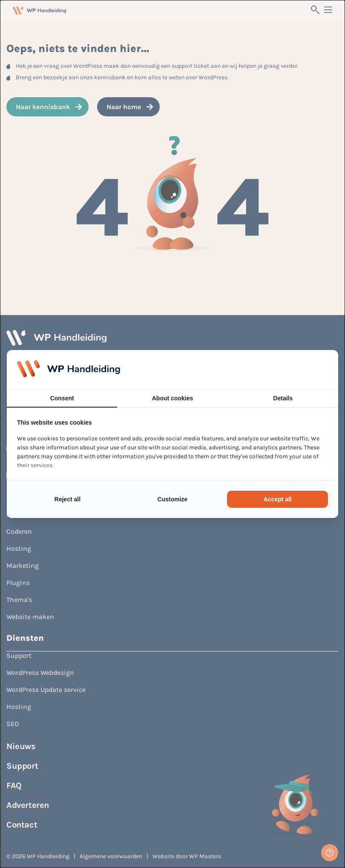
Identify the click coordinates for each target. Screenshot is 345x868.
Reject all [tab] (68, 499)
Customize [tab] (173, 499)
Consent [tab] (62, 398)
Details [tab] (283, 398)
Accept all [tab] (278, 499)
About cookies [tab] (172, 398)
